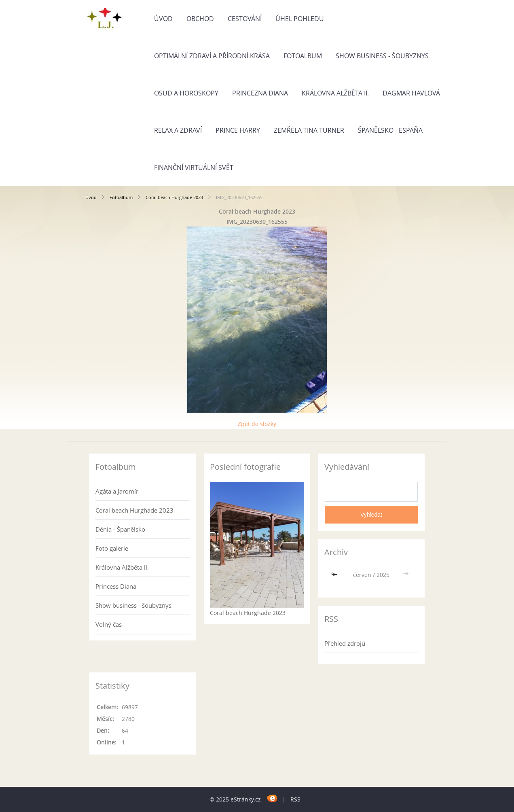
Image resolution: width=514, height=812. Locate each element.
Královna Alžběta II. (335, 93)
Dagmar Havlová (411, 93)
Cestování (245, 19)
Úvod (163, 19)
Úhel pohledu (300, 19)
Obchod (200, 19)
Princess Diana (116, 586)
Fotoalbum (303, 56)
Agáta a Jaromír (117, 491)
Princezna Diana (260, 93)
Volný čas (109, 624)
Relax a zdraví (178, 130)
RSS (295, 799)
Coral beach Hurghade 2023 (174, 197)
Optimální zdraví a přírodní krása (212, 56)
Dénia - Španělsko (120, 529)
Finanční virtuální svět (194, 167)
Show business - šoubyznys (382, 56)
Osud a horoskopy (186, 93)
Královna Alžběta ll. (122, 567)
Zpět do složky (257, 424)
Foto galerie (112, 548)
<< (336, 575)
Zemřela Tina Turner (309, 130)
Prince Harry (238, 130)
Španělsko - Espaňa (390, 130)
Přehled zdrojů (345, 643)
